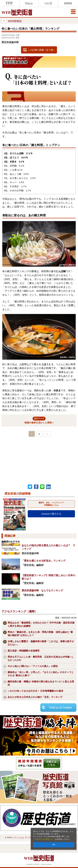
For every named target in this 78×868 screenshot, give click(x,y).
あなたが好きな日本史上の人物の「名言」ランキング (35, 697)
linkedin (49, 487)
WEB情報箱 (12, 21)
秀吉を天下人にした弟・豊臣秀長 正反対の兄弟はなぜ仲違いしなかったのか (41, 658)
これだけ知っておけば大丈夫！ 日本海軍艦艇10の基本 (35, 691)
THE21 (48, 3)
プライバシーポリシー (44, 839)
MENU (73, 12)
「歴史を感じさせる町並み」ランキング (44, 561)
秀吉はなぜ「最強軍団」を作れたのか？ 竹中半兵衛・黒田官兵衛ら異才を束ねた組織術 (41, 624)
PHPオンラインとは (15, 838)
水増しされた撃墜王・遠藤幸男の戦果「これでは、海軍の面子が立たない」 (41, 643)
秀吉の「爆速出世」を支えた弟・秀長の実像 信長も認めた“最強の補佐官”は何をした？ (40, 634)
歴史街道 (68, 3)
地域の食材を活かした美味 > (39, 420)
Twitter (30, 487)
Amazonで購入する (51, 514)
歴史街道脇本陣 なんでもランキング (42, 590)
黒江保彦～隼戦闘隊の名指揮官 (24, 651)
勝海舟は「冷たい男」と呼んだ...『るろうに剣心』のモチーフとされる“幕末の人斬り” (41, 674)
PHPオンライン (10, 3)
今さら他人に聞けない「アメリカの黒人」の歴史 (33, 666)
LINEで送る (42, 487)
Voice (29, 3)
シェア (36, 487)
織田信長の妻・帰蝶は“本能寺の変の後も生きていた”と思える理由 (41, 683)
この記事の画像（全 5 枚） (42, 50)
